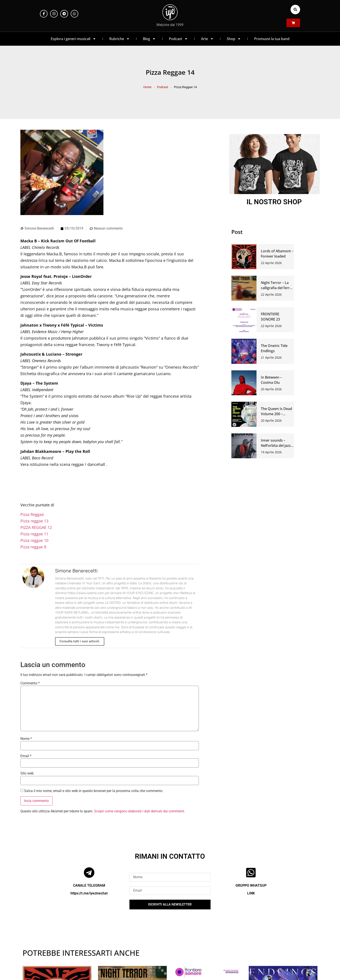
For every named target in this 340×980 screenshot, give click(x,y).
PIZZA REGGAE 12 (36, 527)
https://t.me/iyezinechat (89, 893)
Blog (149, 39)
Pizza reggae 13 (34, 521)
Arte (207, 39)
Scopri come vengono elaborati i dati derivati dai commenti (139, 811)
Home (147, 87)
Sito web (27, 773)
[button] (295, 10)
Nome (26, 739)
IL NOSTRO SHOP (274, 202)
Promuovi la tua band (272, 39)
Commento (30, 683)
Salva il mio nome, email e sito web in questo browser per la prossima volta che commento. (94, 791)
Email (26, 756)
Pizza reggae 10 (34, 540)
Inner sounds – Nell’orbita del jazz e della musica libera (277, 445)
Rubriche (119, 39)
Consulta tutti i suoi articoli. (80, 641)
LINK (251, 893)
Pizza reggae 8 (33, 547)
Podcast (178, 39)
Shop (234, 39)
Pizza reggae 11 (34, 534)
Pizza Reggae (32, 514)
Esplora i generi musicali (73, 39)
